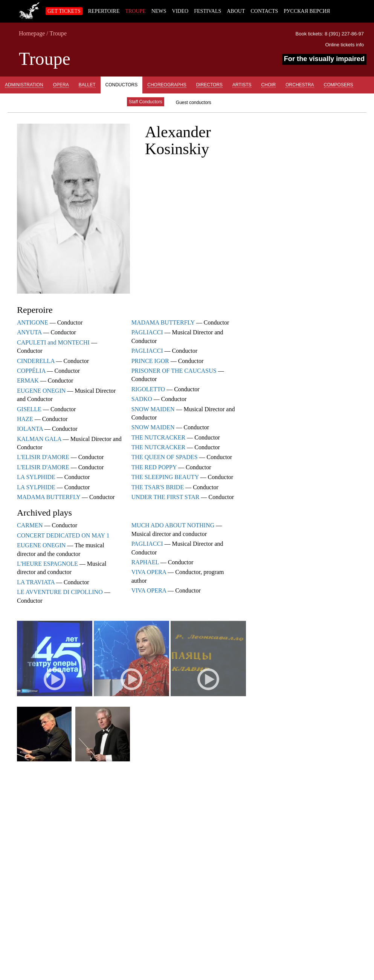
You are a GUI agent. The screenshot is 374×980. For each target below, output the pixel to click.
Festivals (208, 11)
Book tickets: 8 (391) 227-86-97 (330, 34)
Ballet (87, 85)
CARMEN (30, 525)
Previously (19, 102)
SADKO (142, 399)
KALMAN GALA (39, 439)
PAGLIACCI (147, 332)
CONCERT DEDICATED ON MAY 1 (63, 535)
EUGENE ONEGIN (41, 391)
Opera (61, 85)
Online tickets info (344, 45)
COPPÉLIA (31, 371)
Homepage (32, 33)
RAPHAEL (145, 562)
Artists (242, 85)
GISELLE (29, 409)
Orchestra (300, 85)
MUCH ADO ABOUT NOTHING (173, 525)
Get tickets (64, 11)
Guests (108, 102)
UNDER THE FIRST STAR (166, 497)
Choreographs (167, 85)
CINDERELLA (36, 361)
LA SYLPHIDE (36, 477)
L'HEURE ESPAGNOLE (47, 564)
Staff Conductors (146, 102)
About (236, 11)
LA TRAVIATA (36, 582)
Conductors (122, 85)
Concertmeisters (66, 102)
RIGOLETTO (148, 389)
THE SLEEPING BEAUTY (165, 477)
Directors (209, 85)
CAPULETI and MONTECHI (53, 342)
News (159, 11)
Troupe (135, 11)
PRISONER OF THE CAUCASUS (174, 371)
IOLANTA (30, 429)
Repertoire (104, 11)
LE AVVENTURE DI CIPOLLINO (60, 592)
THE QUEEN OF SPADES (165, 457)
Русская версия (307, 11)
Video (180, 11)
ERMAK (28, 381)
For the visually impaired (324, 59)
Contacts (264, 11)
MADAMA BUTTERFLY (49, 497)
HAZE (25, 419)
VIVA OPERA (149, 572)
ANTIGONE (33, 322)
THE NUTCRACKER (159, 437)
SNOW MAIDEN (153, 409)
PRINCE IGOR (150, 361)
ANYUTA (29, 332)
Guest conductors (194, 103)
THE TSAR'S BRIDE (158, 487)
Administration (24, 85)
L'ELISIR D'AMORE (43, 457)
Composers (339, 85)
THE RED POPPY (154, 467)
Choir (269, 85)
